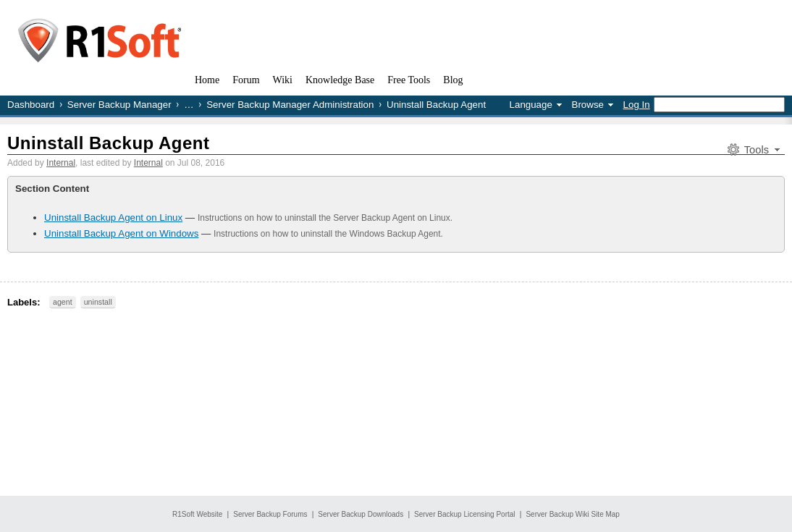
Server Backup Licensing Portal (465, 514)
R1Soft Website (197, 514)
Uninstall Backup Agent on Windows (121, 233)
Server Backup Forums (270, 514)
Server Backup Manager (119, 105)
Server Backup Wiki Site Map (573, 514)
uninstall (98, 302)
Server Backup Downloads (361, 514)
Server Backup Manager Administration (290, 105)
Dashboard (31, 105)
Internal (61, 163)
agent (63, 302)
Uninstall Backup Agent (108, 143)
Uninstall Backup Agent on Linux (113, 218)
